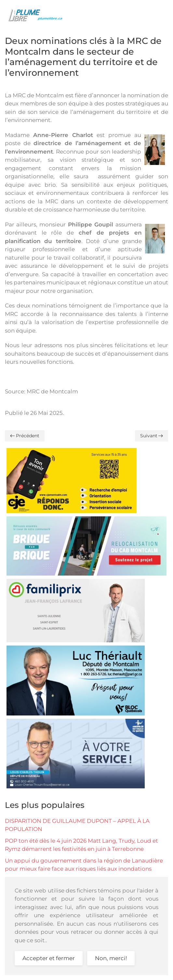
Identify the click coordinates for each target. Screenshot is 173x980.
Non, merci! (111, 958)
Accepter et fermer (49, 958)
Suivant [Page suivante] (152, 436)
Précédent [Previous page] (25, 436)
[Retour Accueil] (37, 15)
